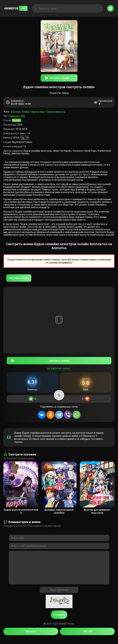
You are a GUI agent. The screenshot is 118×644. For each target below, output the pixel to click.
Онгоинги (31, 637)
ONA (23, 116)
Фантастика (38, 112)
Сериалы (13, 116)
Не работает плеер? (59, 367)
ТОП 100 (87, 637)
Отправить (59, 620)
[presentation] (8, 487)
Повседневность (56, 112)
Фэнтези (15, 112)
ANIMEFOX (16, 8)
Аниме (26, 112)
